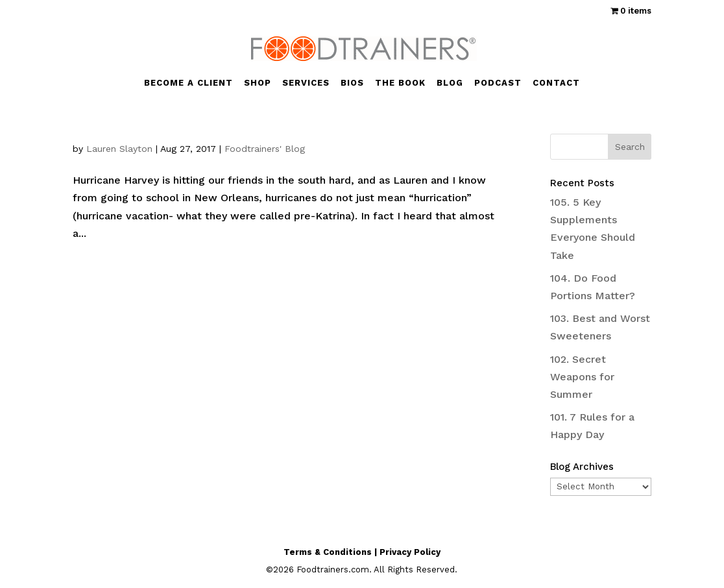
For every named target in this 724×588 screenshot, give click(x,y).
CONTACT (556, 83)
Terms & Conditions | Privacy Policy (362, 552)
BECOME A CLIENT (188, 83)
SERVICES (306, 83)
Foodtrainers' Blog (265, 149)
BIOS (352, 83)
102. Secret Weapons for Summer (582, 377)
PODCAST (498, 83)
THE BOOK (400, 83)
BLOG (450, 83)
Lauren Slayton (119, 149)
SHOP (258, 83)
